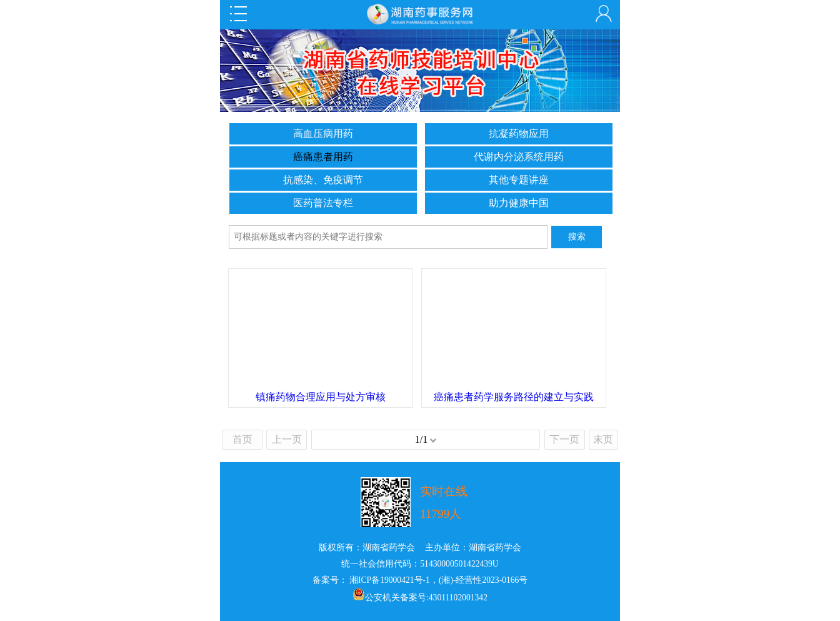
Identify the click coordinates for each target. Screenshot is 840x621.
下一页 (564, 439)
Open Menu (238, 14)
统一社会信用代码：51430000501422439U (420, 564)
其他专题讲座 (519, 180)
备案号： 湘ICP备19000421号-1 (371, 580)
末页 (603, 439)
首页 (242, 439)
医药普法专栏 (323, 203)
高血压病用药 (323, 134)
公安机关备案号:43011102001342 (426, 598)
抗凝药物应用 (519, 134)
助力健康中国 (519, 203)
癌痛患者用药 (323, 157)
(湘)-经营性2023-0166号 (483, 580)
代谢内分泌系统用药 (519, 157)
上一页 (287, 439)
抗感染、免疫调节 (323, 180)
